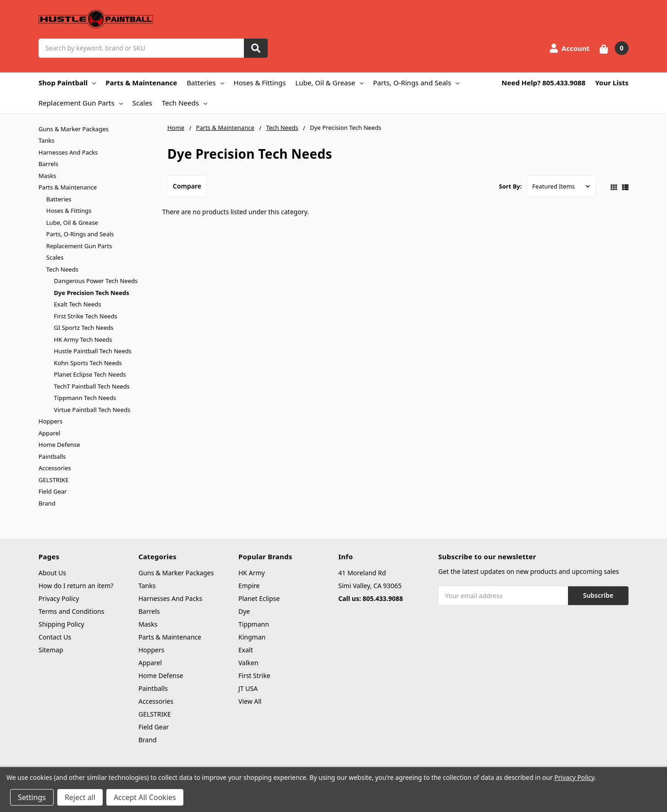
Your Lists (612, 83)
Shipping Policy (61, 624)
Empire (249, 586)
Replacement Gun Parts (81, 103)
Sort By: (510, 186)
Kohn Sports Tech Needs (88, 363)
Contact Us (55, 637)
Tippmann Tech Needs (85, 398)
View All (250, 701)
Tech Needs (185, 103)
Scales (142, 103)
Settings (32, 797)
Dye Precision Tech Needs (92, 293)
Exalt (246, 650)
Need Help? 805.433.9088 (543, 83)
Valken (248, 663)
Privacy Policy (59, 598)
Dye (244, 611)
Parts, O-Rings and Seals (416, 83)
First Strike (254, 676)
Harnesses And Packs (68, 152)
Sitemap (51, 650)
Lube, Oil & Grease (329, 83)
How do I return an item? (76, 586)
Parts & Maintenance (141, 83)
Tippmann (254, 624)
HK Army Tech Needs (83, 339)
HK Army (252, 573)
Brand (47, 503)
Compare (187, 186)
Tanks (47, 140)
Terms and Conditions (71, 611)
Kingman (252, 637)
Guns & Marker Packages (74, 129)
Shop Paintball (67, 83)
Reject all (80, 797)
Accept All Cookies (145, 797)
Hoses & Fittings (260, 83)
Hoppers (50, 421)
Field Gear (53, 491)
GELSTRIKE (54, 480)
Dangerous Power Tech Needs (96, 281)
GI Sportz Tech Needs (84, 328)
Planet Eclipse (259, 598)
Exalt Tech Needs (78, 304)
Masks (47, 176)
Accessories (55, 468)
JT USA (248, 688)
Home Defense (59, 445)
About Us (52, 573)
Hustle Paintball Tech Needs (93, 351)
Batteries (205, 83)
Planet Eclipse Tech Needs (90, 374)
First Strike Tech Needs (86, 316)
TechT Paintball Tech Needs (92, 386)
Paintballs (52, 456)
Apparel (49, 433)
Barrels (48, 164)
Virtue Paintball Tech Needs (92, 410)
